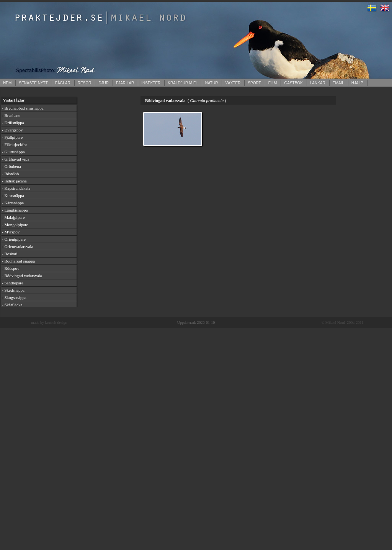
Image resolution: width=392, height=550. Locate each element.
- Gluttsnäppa (13, 152)
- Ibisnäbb (10, 174)
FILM (273, 83)
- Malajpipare (13, 217)
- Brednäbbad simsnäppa (23, 108)
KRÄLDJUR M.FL (183, 83)
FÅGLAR (63, 83)
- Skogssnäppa (14, 297)
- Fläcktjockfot (14, 144)
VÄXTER (233, 83)
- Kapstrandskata (16, 188)
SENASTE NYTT (33, 83)
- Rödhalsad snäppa (18, 261)
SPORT (254, 83)
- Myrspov (11, 232)
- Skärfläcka (12, 305)
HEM (7, 83)
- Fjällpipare (12, 137)
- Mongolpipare (15, 225)
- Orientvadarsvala (18, 246)
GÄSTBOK (293, 83)
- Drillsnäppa (13, 123)
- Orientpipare (14, 239)
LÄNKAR (318, 83)
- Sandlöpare (13, 283)
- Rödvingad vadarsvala (22, 276)
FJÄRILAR (125, 83)
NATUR (212, 83)
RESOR (85, 83)
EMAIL (338, 83)
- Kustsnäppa (13, 195)
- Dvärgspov (12, 130)
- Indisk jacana (14, 181)
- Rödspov (11, 268)
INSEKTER (151, 83)
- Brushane (11, 115)
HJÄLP (357, 83)
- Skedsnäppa (13, 290)
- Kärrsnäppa (13, 203)
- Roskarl (10, 254)
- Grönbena (11, 166)
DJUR (104, 83)
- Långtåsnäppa (15, 210)
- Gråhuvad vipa (16, 159)
